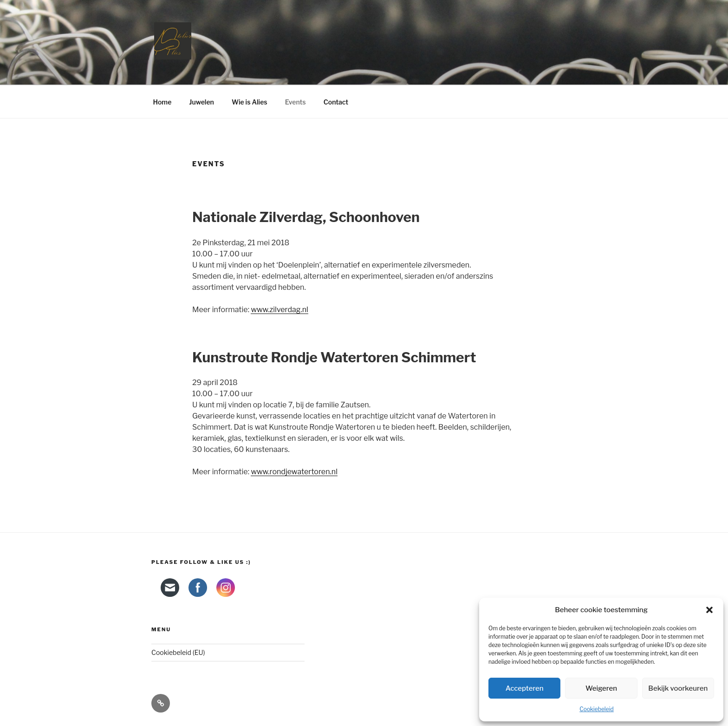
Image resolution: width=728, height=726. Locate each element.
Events (296, 102)
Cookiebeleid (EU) (178, 652)
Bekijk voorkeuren (678, 688)
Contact (336, 102)
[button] (709, 610)
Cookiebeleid (597, 709)
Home (162, 102)
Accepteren (525, 688)
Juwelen (201, 102)
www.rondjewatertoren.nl (294, 472)
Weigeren (601, 688)
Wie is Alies (250, 102)
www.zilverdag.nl (279, 310)
